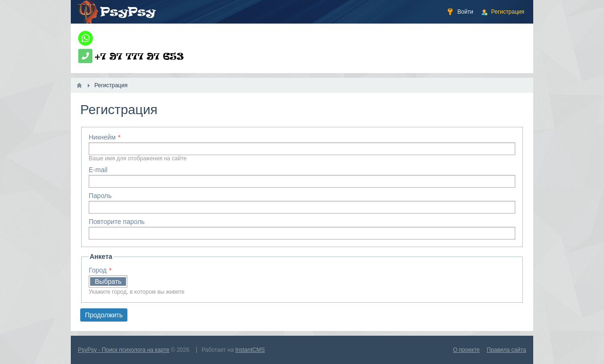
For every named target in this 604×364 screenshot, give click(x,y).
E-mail (98, 170)
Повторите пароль (117, 222)
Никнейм (102, 137)
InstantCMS (250, 350)
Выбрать (108, 281)
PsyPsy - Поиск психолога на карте (124, 350)
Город (98, 270)
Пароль (100, 196)
